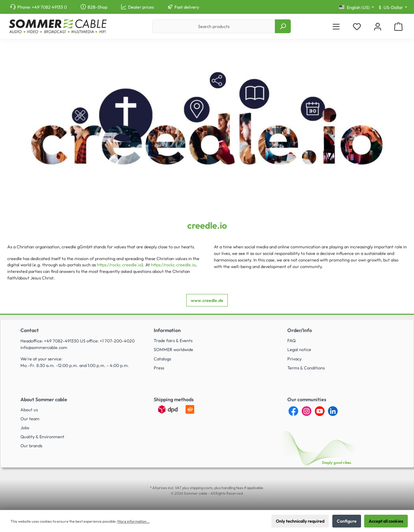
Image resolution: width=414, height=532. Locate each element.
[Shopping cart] (398, 26)
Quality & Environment (42, 437)
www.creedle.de (207, 300)
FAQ (291, 340)
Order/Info (300, 330)
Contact (30, 330)
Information (167, 330)
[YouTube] (320, 411)
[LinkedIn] (333, 411)
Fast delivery (187, 7)
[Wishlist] (357, 26)
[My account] (378, 26)
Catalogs (162, 359)
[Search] (283, 26)
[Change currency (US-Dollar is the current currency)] (393, 7)
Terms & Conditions (306, 368)
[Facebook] (293, 411)
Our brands (31, 446)
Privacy (294, 359)
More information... (133, 521)
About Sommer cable (44, 400)
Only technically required (300, 521)
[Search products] (214, 26)
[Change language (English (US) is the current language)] (356, 7)
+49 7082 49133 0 (49, 7)
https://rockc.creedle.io (119, 265)
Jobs (25, 428)
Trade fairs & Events (173, 340)
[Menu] (336, 26)
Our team (30, 419)
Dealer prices (141, 7)
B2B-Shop (97, 7)
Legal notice (299, 349)
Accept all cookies (386, 521)
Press (159, 368)
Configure (347, 521)
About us (29, 410)
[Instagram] (307, 411)
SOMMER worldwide (173, 349)
